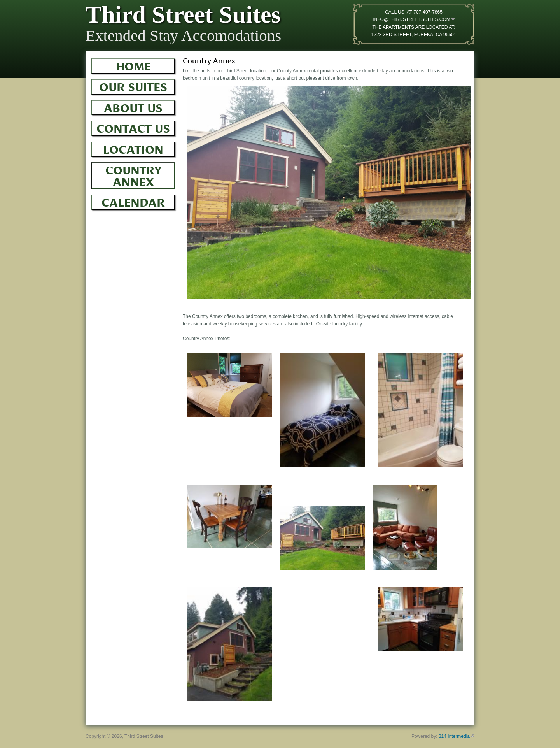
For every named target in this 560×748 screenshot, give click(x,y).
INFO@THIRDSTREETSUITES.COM (414, 19)
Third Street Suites (183, 16)
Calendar (133, 201)
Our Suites (133, 86)
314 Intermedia (457, 736)
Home (133, 65)
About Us (133, 107)
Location (133, 148)
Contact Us (133, 127)
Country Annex (133, 175)
